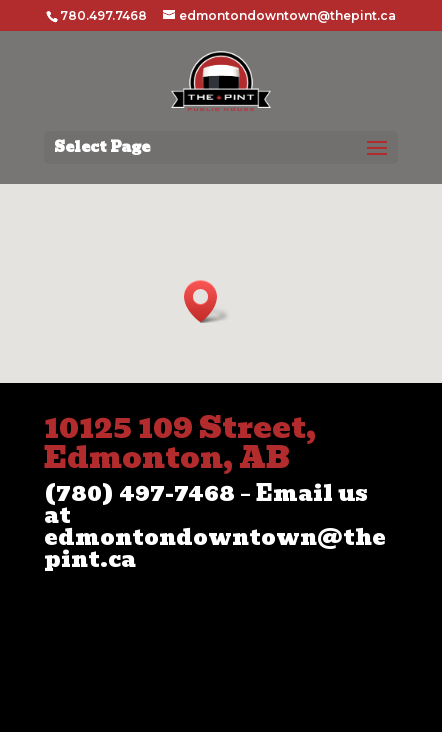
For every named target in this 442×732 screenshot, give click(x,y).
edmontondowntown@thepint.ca (215, 548)
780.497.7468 (103, 15)
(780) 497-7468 (139, 493)
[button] (207, 301)
